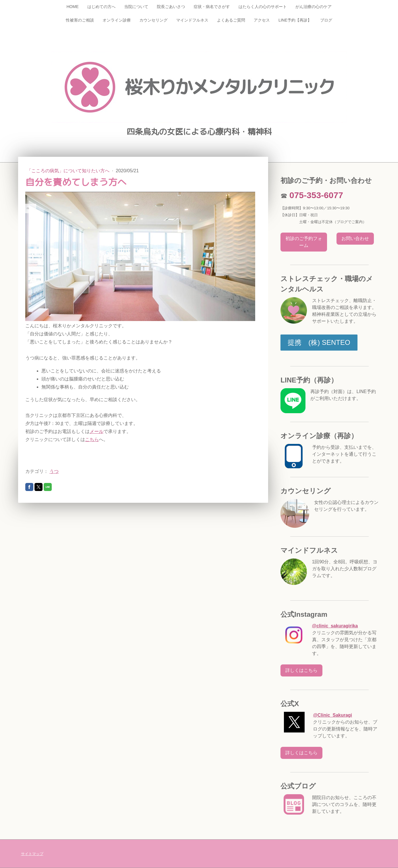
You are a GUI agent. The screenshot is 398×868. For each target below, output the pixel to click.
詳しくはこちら (301, 670)
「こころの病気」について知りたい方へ (69, 171)
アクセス (262, 20)
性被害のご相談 (80, 20)
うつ (54, 471)
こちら (92, 439)
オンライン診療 (117, 20)
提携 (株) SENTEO (319, 342)
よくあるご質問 (231, 20)
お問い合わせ (355, 238)
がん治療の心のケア (314, 7)
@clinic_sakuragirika (335, 626)
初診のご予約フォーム (304, 242)
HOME (73, 7)
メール (97, 431)
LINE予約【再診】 (295, 20)
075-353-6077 (316, 195)
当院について (136, 7)
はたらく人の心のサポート (263, 7)
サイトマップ (32, 854)
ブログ (326, 20)
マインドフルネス (192, 20)
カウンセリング (153, 20)
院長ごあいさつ (171, 7)
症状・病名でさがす (212, 7)
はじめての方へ (101, 7)
